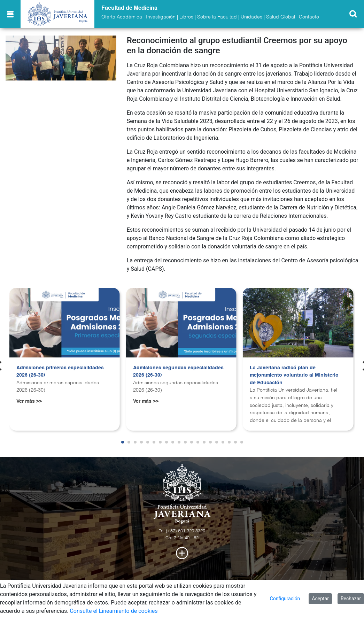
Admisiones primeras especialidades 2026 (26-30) (60, 372)
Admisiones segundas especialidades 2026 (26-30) (178, 372)
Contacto (309, 17)
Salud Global (281, 17)
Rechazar (351, 599)
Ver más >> (29, 401)
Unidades (251, 17)
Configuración (285, 599)
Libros (186, 17)
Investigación (161, 17)
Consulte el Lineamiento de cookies (114, 611)
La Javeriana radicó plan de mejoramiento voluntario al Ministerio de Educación (294, 375)
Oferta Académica (122, 17)
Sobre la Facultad (217, 17)
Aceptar (320, 599)
